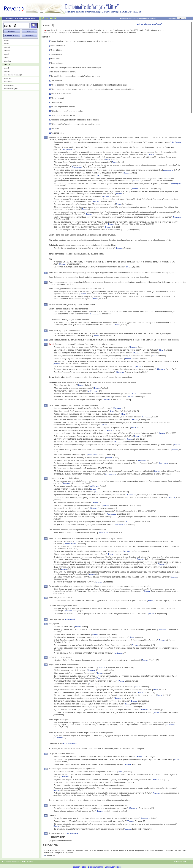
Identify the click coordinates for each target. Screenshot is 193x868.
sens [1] (7, 64)
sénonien (7, 61)
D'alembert (170, 725)
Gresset (99, 582)
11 (50, 85)
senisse (7, 51)
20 (50, 124)
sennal (6, 54)
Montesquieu (176, 184)
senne (6, 58)
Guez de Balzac (70, 543)
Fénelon (129, 707)
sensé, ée (8, 78)
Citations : (177, 18)
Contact (30, 862)
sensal (6, 68)
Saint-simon (163, 463)
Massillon (161, 369)
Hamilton (106, 505)
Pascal (152, 154)
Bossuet (119, 248)
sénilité (6, 40)
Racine (100, 176)
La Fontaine (177, 142)
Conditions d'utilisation (11, 862)
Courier (128, 764)
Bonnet (111, 224)
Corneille (133, 347)
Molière (136, 353)
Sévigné (162, 433)
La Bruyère (141, 460)
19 (50, 120)
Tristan (97, 388)
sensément (8, 82)
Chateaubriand (110, 474)
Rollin (176, 759)
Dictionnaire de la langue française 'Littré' (21, 18)
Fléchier (162, 640)
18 (50, 116)
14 (50, 98)
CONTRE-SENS (70, 743)
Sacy (112, 411)
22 (50, 133)
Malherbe (117, 408)
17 (50, 111)
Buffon (119, 204)
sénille (6, 44)
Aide (24, 862)
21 (50, 129)
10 (50, 81)
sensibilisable (9, 85)
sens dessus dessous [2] (13, 75)
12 (50, 89)
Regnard (94, 508)
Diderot (89, 214)
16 (50, 107)
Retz (161, 350)
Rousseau (94, 314)
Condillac (177, 217)
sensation (7, 71)
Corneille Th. (103, 533)
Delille (125, 230)
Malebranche (77, 167)
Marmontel (130, 522)
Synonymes (152, 18)
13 (50, 94)
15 (50, 102)
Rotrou (95, 634)
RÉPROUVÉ (70, 619)
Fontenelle (137, 181)
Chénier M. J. (120, 525)
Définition (142, 18)
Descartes (66, 483)
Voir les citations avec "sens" (149, 24)
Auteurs (123, 18)
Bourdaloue (92, 455)
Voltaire (135, 189)
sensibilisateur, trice (11, 89)
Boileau (127, 173)
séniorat (7, 47)
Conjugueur (132, 18)
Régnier (81, 385)
